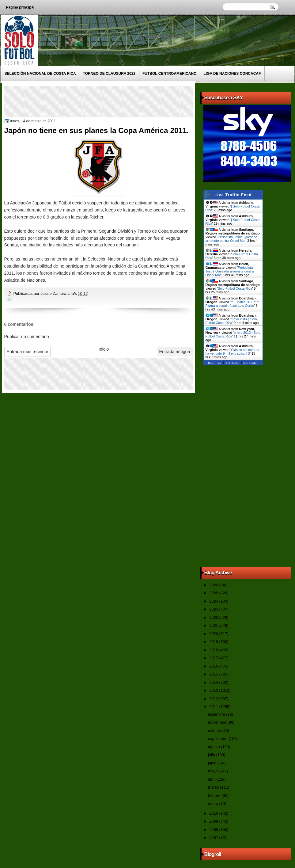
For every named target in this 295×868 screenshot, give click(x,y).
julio (212, 755)
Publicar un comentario (27, 337)
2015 (214, 674)
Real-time (215, 363)
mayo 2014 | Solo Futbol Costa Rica (231, 321)
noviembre (218, 722)
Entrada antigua (175, 352)
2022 (214, 617)
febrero (215, 796)
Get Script (233, 363)
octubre (215, 731)
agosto (214, 747)
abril (212, 779)
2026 (214, 585)
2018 (214, 650)
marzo (214, 787)
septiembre (218, 739)
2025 (214, 593)
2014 (214, 682)
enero (214, 803)
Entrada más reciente (28, 352)
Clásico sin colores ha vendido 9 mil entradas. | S (232, 352)
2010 (214, 813)
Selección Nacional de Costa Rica (40, 74)
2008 (214, 830)
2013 (214, 690)
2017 (214, 658)
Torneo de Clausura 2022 (109, 74)
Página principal (20, 7)
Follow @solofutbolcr (163, 36)
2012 (214, 699)
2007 (214, 838)
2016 (214, 666)
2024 (214, 601)
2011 (214, 707)
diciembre (217, 714)
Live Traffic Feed (233, 195)
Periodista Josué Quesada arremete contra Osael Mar (231, 239)
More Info (250, 363)
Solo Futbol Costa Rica (235, 288)
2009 (214, 821)
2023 (214, 609)
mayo (213, 771)
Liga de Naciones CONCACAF (232, 74)
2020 (214, 634)
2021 (214, 625)
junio (213, 763)
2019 (214, 642)
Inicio (104, 349)
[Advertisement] (117, 101)
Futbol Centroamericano (169, 74)
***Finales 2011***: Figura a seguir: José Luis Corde (232, 304)
